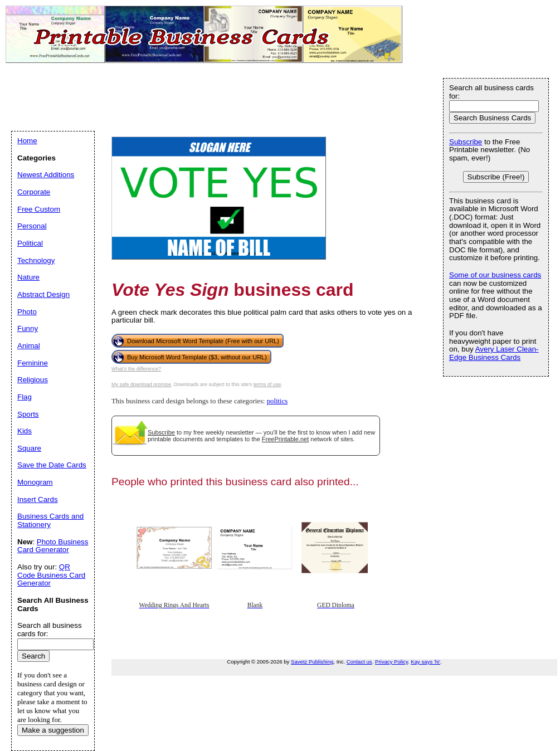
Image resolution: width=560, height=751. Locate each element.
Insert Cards (38, 499)
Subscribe (161, 432)
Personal (32, 226)
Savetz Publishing (312, 662)
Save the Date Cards (52, 465)
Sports (28, 414)
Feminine (33, 363)
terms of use (267, 384)
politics (277, 401)
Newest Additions (46, 175)
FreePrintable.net (285, 439)
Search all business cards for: (491, 92)
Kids (25, 431)
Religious (33, 380)
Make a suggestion (53, 730)
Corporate (34, 192)
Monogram (35, 482)
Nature (28, 277)
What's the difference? (136, 369)
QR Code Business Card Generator (51, 575)
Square (29, 448)
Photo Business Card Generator (53, 546)
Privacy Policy (391, 662)
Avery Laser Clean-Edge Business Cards (494, 353)
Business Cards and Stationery (50, 520)
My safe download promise (141, 384)
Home (27, 141)
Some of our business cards (495, 275)
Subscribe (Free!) (496, 177)
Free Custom (39, 209)
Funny (28, 328)
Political (30, 243)
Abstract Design (43, 294)
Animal (29, 346)
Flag (25, 397)
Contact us (359, 662)
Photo (27, 312)
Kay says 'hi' (425, 662)
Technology (36, 260)
